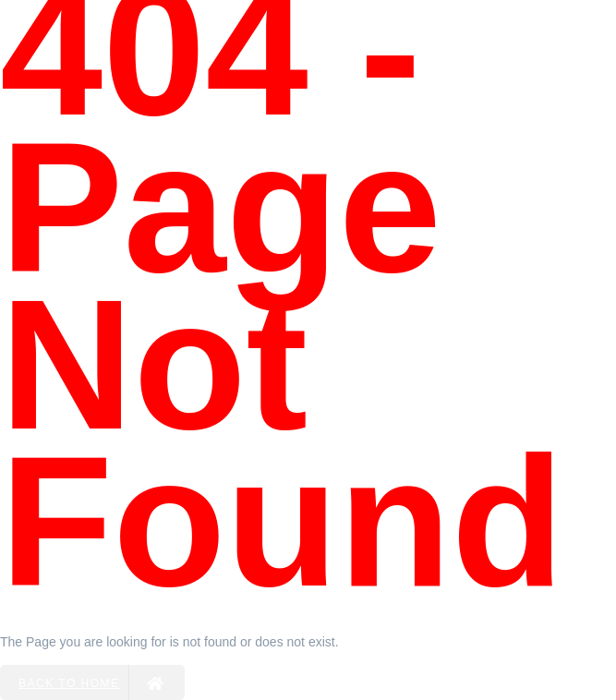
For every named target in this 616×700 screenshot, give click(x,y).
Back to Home (92, 682)
